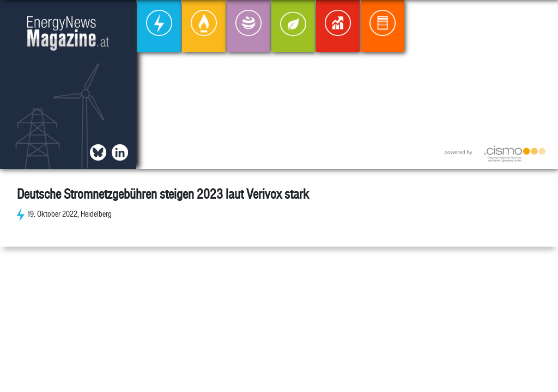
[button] (541, 17)
